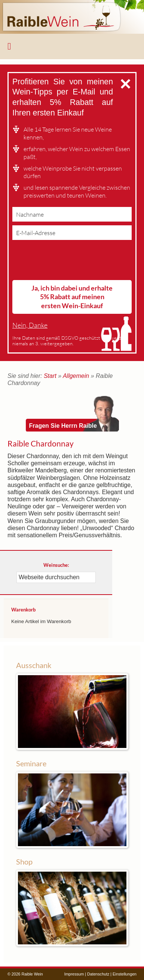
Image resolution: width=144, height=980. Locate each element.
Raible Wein (72, 17)
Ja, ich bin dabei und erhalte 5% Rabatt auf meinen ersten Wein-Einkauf (72, 297)
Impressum (74, 974)
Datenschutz (98, 974)
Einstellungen (125, 974)
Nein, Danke (30, 325)
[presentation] (69, 262)
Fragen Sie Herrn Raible (63, 426)
